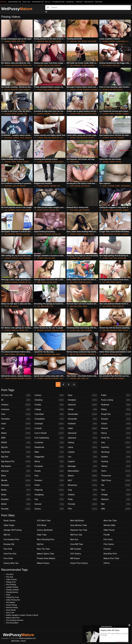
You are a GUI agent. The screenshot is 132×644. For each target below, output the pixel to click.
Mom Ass (74, 539)
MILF (83, 480)
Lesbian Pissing (12, 587)
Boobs (16, 490)
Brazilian (16, 499)
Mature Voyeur (43, 563)
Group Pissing (11, 605)
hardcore (27, 89)
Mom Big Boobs (77, 521)
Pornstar (83, 504)
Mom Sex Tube (110, 521)
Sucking (116, 461)
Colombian (49, 414)
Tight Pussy (116, 480)
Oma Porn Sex (89, 2)
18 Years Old (16, 395)
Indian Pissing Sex (13, 600)
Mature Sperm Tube (45, 554)
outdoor (26, 162)
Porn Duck (108, 539)
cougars (84, 65)
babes (112, 114)
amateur (8, 41)
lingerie (119, 282)
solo (59, 186)
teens (55, 282)
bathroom (15, 330)
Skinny (116, 433)
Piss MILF (10, 574)
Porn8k (107, 535)
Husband (83, 424)
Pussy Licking (116, 400)
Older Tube (42, 535)
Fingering (49, 490)
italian (58, 354)
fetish (72, 186)
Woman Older (109, 525)
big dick (58, 41)
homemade (92, 41)
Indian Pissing (11, 579)
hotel (80, 306)
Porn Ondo (99, 2)
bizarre (40, 89)
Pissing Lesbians (12, 590)
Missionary (83, 485)
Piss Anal (10, 577)
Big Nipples (16, 466)
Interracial (83, 433)
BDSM (16, 443)
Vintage (116, 495)
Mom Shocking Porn (46, 539)
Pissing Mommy (12, 592)
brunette (20, 114)
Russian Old (70, 2)
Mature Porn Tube (111, 558)
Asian (16, 424)
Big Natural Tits (16, 461)
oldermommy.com (38, 2)
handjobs (12, 210)
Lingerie (83, 461)
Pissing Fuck (11, 582)
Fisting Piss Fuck (12, 597)
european (94, 89)
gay (6, 210)
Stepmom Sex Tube (79, 530)
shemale (53, 186)
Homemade (83, 414)
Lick (83, 457)
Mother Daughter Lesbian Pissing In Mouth (22, 615)
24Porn (107, 563)
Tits (116, 485)
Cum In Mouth (49, 433)
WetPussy (17, 9)
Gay (49, 499)
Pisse (8, 595)
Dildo (49, 452)
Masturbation (83, 471)
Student (116, 457)
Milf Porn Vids (76, 535)
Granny (49, 509)
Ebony (49, 461)
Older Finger (9, 525)
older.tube (26, 2)
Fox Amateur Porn (58, 2)
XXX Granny (76, 554)
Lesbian (83, 452)
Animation (16, 419)
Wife (116, 509)
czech (22, 138)
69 (104, 65)
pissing (57, 89)
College (49, 409)
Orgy (83, 490)
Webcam (116, 499)
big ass (52, 41)
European (49, 466)
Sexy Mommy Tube (79, 525)
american (41, 41)
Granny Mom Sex (11, 563)
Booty (16, 495)
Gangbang (49, 495)
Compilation (49, 419)
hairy (23, 41)
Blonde (16, 480)
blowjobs (77, 65)
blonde (84, 41)
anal (114, 65)
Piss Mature (11, 602)
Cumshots (49, 443)
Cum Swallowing (49, 438)
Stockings (116, 452)
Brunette (16, 509)
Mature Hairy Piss (13, 618)
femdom (58, 65)
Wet (116, 504)
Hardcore (83, 405)
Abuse (23, 641)
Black (16, 476)
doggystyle (127, 114)
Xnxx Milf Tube (77, 544)
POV (83, 509)
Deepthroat (49, 447)
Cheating (49, 400)
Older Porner (109, 530)
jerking (55, 162)
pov (59, 234)
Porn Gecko (109, 544)
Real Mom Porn (110, 554)
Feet (49, 476)
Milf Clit (48, 2)
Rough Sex (116, 414)
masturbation (121, 41)
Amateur (16, 405)
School (116, 424)
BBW (16, 438)
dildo (79, 258)
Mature (83, 476)
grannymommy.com (15, 2)
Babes (16, 433)
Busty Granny (9, 521)
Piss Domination (12, 623)
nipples (62, 330)
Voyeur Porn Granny (79, 563)
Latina (83, 447)
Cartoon (49, 395)
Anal (16, 414)
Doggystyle (49, 457)
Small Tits (116, 438)
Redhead (116, 405)
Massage (83, 466)
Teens (116, 471)
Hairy (83, 395)
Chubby (49, 405)
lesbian (112, 41)
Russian (116, 419)
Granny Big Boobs (45, 530)
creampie (55, 114)
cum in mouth (64, 378)
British (16, 504)
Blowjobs (16, 485)
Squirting (116, 447)
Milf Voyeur (75, 558)
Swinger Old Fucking (13, 530)
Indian (83, 428)
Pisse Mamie (11, 610)
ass (118, 65)
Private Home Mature (46, 558)
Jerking (83, 443)
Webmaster (15, 641)
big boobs (15, 89)
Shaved (116, 428)
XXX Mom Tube (44, 521)
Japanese (83, 438)
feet (30, 65)
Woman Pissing (12, 607)
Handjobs (83, 400)
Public (116, 395)
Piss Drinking (11, 585)
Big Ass (16, 447)
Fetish (49, 485)
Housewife (83, 419)
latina (92, 234)
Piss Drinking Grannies (15, 620)
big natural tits (17, 65)
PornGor (107, 549)
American (16, 409)
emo (19, 41)
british (14, 41)
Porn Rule (79, 2)
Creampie (49, 424)
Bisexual (16, 471)
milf (26, 114)
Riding (116, 409)
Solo (116, 443)
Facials (49, 471)
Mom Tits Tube (43, 549)
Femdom (49, 480)
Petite (83, 499)
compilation (64, 138)
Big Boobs (16, 452)
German (49, 504)
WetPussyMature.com (28, 638)
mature (51, 89)
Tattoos (116, 466)
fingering (28, 138)
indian (14, 162)
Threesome (116, 476)
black (105, 186)
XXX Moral (41, 525)
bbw (47, 41)
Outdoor (83, 495)
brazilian (47, 114)
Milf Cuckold (76, 549)
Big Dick (16, 457)
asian (76, 210)
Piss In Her (10, 613)
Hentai (83, 409)
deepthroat (23, 282)
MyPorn (40, 544)
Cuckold (49, 428)
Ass (16, 428)
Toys (116, 490)
